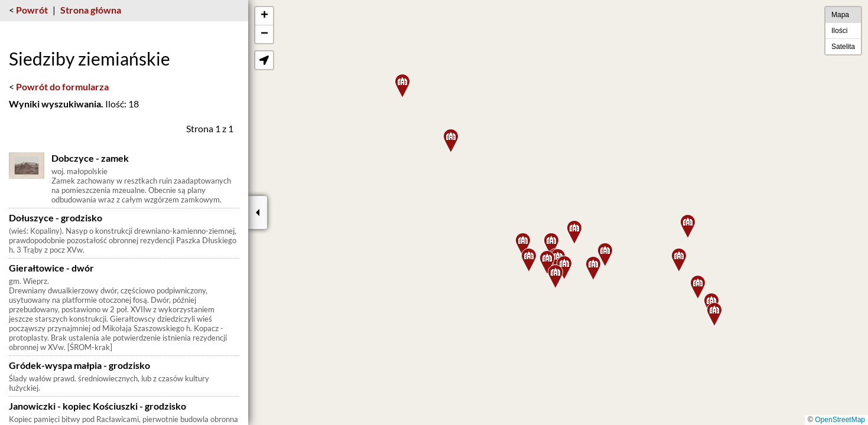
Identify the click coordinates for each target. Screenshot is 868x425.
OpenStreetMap (840, 420)
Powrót (32, 10)
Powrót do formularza (62, 86)
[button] (547, 262)
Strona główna (91, 10)
